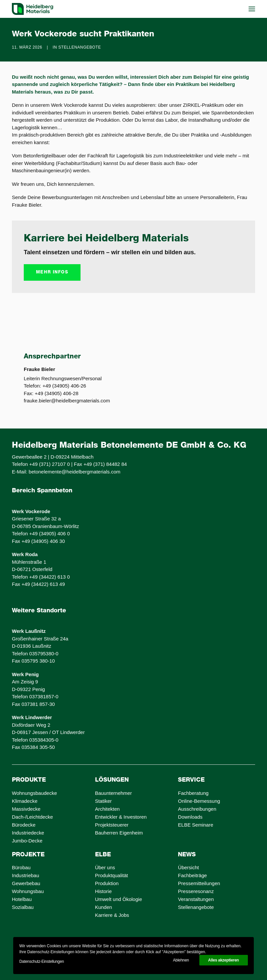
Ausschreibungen (197, 809)
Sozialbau (23, 907)
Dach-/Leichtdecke (32, 817)
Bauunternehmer (114, 793)
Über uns (105, 867)
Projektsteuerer (112, 825)
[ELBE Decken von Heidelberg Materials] (33, 9)
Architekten (107, 809)
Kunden (104, 907)
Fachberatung (193, 793)
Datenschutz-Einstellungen (41, 961)
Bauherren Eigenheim (119, 833)
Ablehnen (181, 960)
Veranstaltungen (196, 899)
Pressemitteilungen (199, 883)
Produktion (107, 883)
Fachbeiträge (192, 875)
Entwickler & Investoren (121, 817)
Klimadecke (25, 801)
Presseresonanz (196, 891)
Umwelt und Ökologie (119, 899)
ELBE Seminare (196, 825)
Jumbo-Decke (27, 841)
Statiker (103, 801)
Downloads (190, 817)
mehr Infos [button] (52, 272)
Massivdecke (26, 809)
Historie (103, 891)
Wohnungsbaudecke (34, 793)
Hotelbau (22, 899)
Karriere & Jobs (112, 915)
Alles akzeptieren (224, 960)
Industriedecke (28, 833)
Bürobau (21, 867)
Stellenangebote (80, 47)
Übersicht (188, 867)
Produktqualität (112, 875)
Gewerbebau (26, 883)
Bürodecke (24, 825)
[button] (252, 9)
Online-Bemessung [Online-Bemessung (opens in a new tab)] (199, 801)
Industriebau (26, 875)
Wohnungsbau (28, 891)
